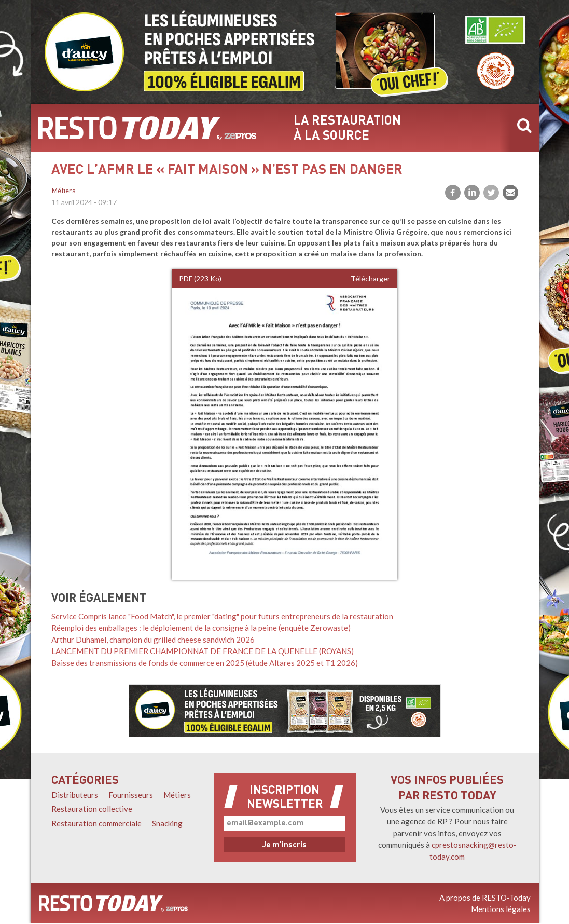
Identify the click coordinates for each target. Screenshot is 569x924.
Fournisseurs (131, 795)
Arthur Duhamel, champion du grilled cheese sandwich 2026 (153, 640)
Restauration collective (92, 809)
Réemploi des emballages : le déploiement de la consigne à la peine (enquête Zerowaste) (201, 628)
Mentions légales (501, 909)
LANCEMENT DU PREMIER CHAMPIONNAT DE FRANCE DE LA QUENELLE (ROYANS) (203, 651)
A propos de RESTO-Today (485, 898)
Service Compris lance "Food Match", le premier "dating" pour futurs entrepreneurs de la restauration (222, 616)
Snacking (167, 823)
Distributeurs (75, 795)
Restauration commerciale (96, 823)
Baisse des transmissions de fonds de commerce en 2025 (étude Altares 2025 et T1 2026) (205, 663)
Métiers (64, 191)
